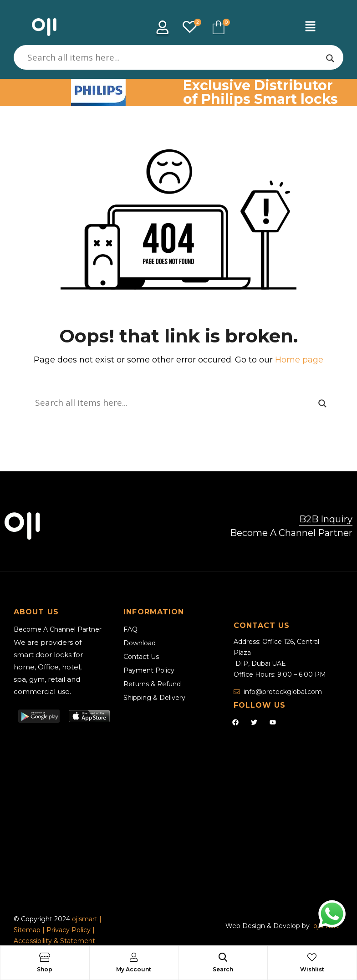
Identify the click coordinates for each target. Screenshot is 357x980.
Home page (299, 360)
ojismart (85, 919)
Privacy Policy (69, 930)
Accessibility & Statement (54, 941)
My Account (134, 969)
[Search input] (174, 57)
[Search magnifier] (330, 58)
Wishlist (312, 969)
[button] (310, 27)
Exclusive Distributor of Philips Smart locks (260, 92)
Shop (45, 969)
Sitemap (28, 930)
